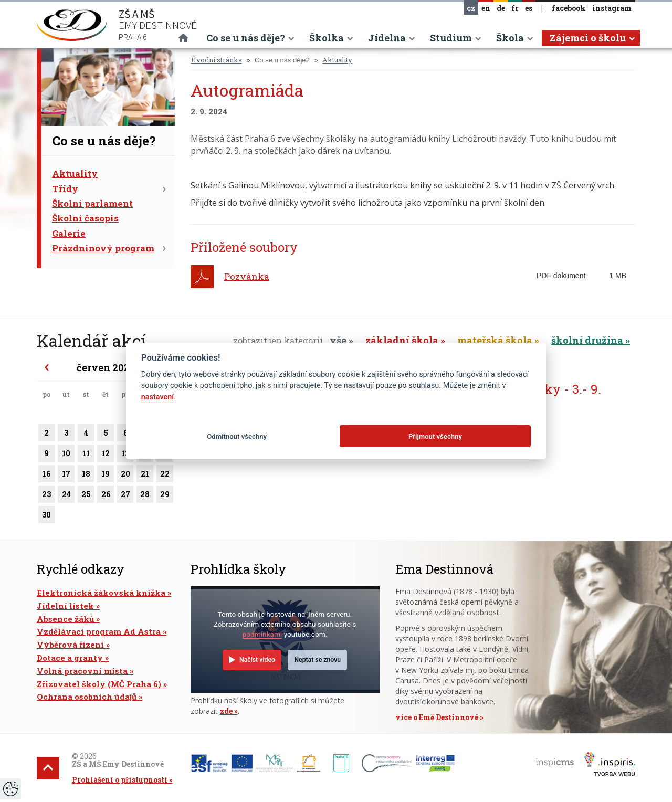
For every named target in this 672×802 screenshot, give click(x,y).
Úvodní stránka (217, 60)
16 (46, 476)
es (529, 8)
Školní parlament (92, 203)
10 (66, 455)
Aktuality (75, 173)
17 (66, 476)
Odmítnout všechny (237, 436)
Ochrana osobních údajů (87, 697)
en (486, 8)
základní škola (402, 340)
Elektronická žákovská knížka (101, 593)
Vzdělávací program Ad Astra (99, 631)
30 (46, 516)
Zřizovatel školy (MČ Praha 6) (99, 684)
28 (145, 496)
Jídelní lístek (65, 606)
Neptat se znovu (317, 660)
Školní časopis (85, 218)
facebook (569, 8)
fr (515, 8)
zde (226, 711)
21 (145, 476)
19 (105, 476)
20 (125, 476)
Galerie (69, 233)
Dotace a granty (70, 658)
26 (105, 496)
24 (66, 496)
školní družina (587, 340)
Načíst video (257, 660)
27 (125, 496)
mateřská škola (495, 340)
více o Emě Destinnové (437, 717)
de (501, 8)
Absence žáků (65, 619)
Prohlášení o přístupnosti (120, 780)
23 (46, 496)
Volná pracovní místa (82, 671)
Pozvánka (247, 276)
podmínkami (262, 634)
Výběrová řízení (70, 645)
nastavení (157, 397)
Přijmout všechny (435, 436)
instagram (612, 8)
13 (125, 455)
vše (338, 340)
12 (105, 455)
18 (86, 476)
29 (165, 496)
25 (86, 496)
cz (471, 8)
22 (165, 476)
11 (86, 455)
